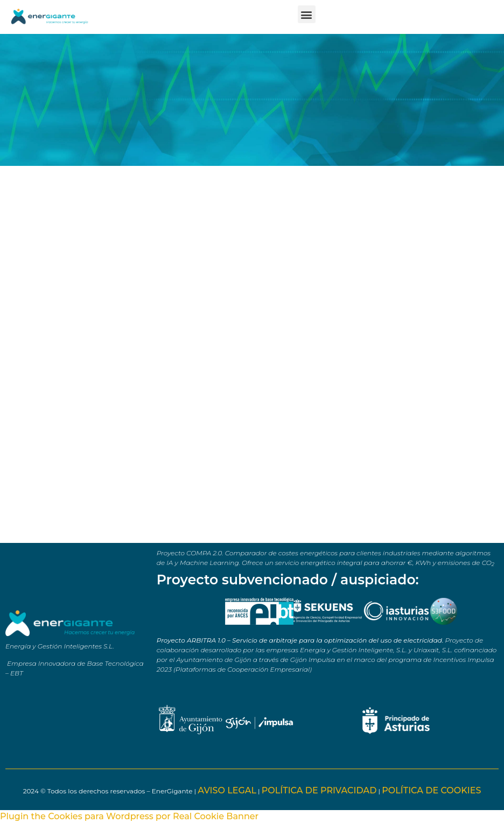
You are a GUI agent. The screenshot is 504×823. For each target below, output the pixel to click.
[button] (307, 14)
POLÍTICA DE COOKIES (431, 790)
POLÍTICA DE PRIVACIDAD (319, 790)
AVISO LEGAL (227, 790)
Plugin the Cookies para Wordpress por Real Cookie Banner (129, 816)
